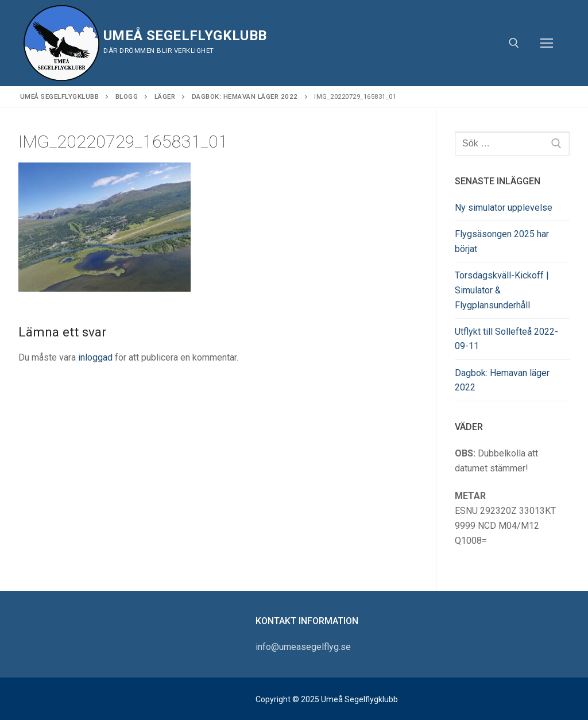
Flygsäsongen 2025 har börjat (502, 241)
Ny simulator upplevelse (504, 208)
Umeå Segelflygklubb (185, 36)
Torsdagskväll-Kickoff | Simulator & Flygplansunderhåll (502, 290)
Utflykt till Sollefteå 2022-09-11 (506, 339)
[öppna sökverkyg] (514, 43)
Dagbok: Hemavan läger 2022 (502, 380)
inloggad (95, 357)
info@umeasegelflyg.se (303, 647)
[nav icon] (547, 43)
